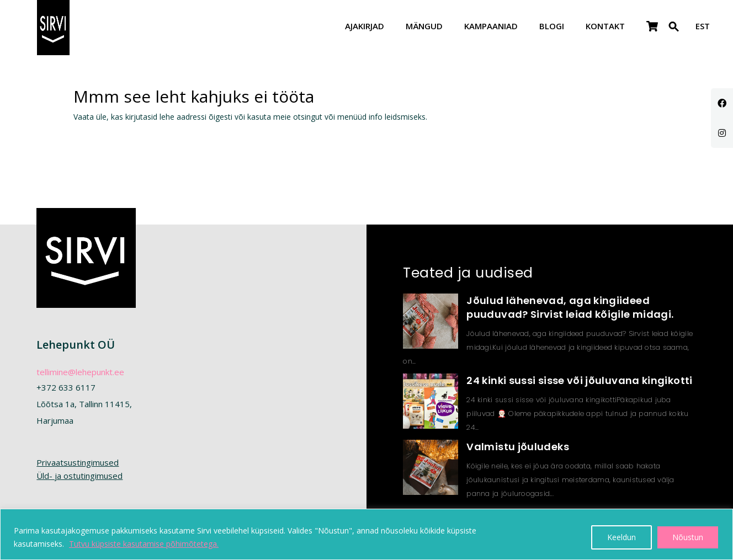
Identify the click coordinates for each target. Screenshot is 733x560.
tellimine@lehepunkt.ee (80, 372)
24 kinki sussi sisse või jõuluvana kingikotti (579, 380)
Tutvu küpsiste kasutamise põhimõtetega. (144, 544)
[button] (674, 33)
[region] (366, 534)
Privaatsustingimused (78, 462)
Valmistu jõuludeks (517, 447)
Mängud (424, 27)
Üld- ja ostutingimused (79, 476)
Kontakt (605, 27)
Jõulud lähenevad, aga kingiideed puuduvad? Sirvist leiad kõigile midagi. (570, 307)
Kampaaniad (491, 27)
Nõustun (688, 537)
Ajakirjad (365, 27)
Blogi (552, 27)
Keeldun (622, 537)
